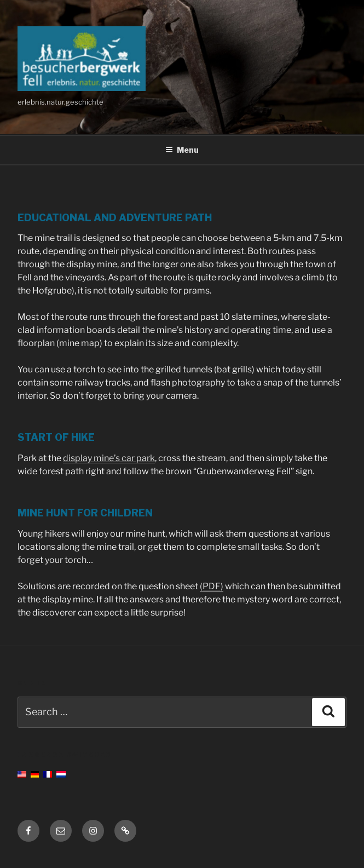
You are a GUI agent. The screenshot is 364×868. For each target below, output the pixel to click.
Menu (182, 150)
